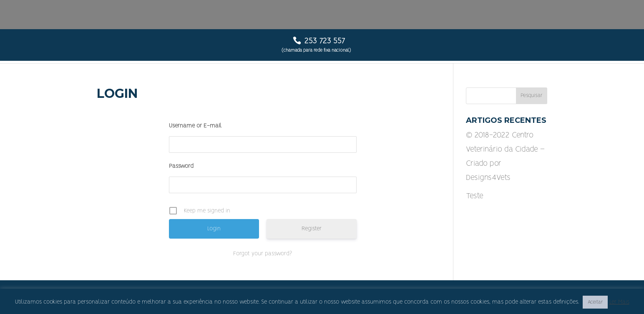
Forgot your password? (263, 254)
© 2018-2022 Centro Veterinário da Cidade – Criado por (505, 150)
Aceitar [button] (595, 302)
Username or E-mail (195, 126)
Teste (475, 196)
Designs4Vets (488, 178)
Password (181, 166)
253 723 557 (325, 41)
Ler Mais (619, 302)
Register (312, 229)
